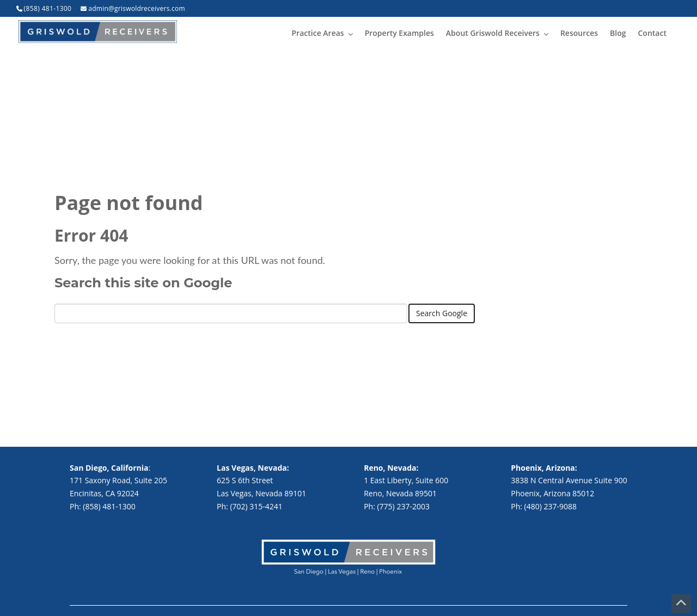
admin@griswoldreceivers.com (137, 8)
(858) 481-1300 (48, 8)
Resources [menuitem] (579, 33)
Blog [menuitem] (618, 33)
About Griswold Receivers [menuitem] (493, 33)
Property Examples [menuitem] (399, 33)
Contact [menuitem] (652, 33)
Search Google (442, 313)
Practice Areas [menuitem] (318, 33)
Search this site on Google (143, 283)
